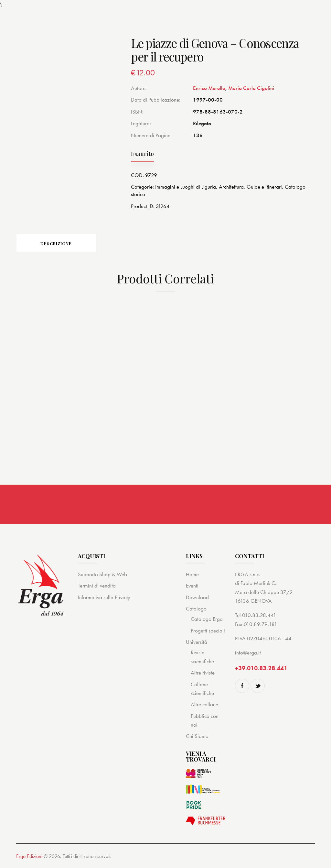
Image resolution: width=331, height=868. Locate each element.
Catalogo (196, 609)
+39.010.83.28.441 (261, 669)
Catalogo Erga (207, 620)
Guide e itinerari (264, 187)
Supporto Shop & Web (102, 575)
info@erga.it (248, 654)
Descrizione (61, 244)
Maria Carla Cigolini (251, 88)
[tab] (61, 244)
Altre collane (204, 705)
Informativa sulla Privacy (104, 598)
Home (192, 575)
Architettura (231, 187)
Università (197, 643)
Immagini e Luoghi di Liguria (186, 187)
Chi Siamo (197, 737)
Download (197, 598)
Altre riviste (203, 674)
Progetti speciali (208, 631)
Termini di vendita (97, 587)
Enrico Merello (209, 88)
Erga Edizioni (29, 857)
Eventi (192, 587)
